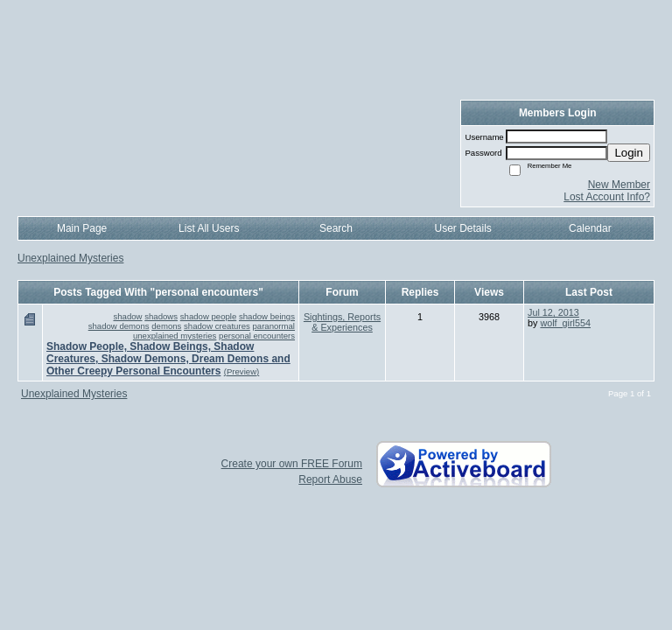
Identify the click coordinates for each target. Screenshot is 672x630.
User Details (462, 228)
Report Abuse (330, 479)
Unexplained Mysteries (70, 258)
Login (629, 153)
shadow (127, 316)
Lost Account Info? (607, 197)
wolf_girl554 (565, 323)
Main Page (82, 228)
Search (336, 228)
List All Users (209, 228)
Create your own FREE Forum (292, 464)
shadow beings (267, 316)
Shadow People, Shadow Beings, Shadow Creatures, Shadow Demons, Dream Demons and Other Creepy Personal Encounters (168, 359)
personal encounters (257, 336)
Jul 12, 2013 (553, 312)
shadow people (209, 316)
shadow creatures (217, 326)
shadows (161, 316)
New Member (619, 185)
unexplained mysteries (175, 336)
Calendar (590, 228)
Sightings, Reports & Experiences (342, 322)
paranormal (273, 326)
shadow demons (119, 326)
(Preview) (242, 371)
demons (166, 326)
